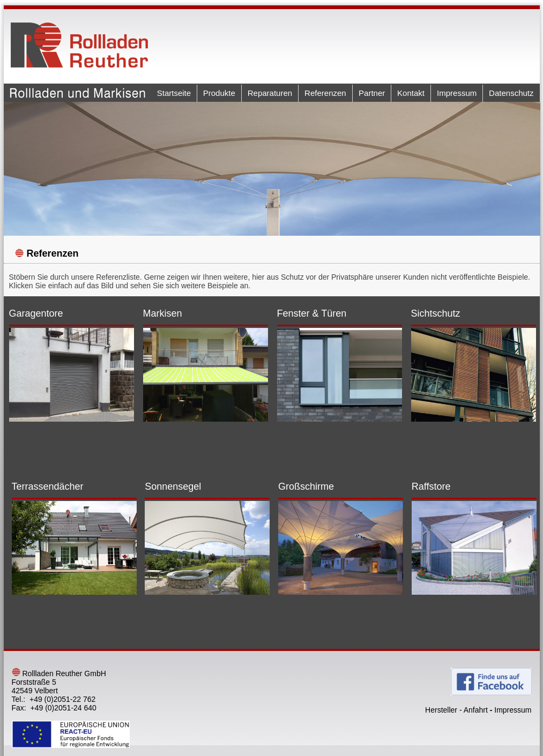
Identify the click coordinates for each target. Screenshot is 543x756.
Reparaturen (270, 93)
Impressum (457, 93)
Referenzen (325, 93)
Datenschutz (511, 93)
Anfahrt (476, 710)
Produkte (219, 93)
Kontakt (411, 93)
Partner (372, 93)
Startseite (174, 93)
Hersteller (441, 710)
